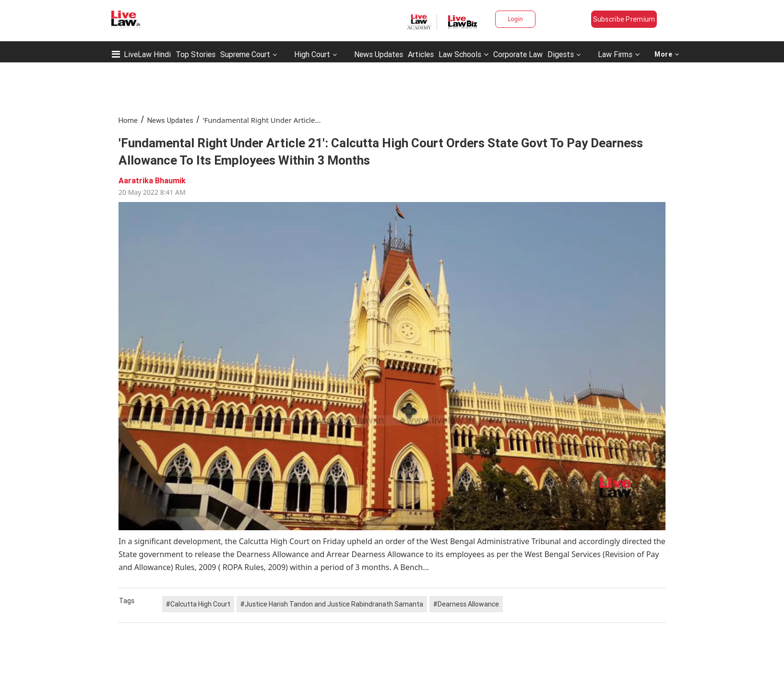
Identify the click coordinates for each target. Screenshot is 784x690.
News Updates (379, 54)
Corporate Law (518, 54)
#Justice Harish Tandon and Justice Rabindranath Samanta (332, 604)
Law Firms (619, 54)
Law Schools (463, 54)
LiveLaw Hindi (147, 54)
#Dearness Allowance (466, 604)
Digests (561, 54)
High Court (312, 54)
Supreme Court (245, 54)
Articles (421, 54)
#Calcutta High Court (198, 604)
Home (128, 120)
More (667, 54)
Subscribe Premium (624, 19)
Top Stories (196, 54)
